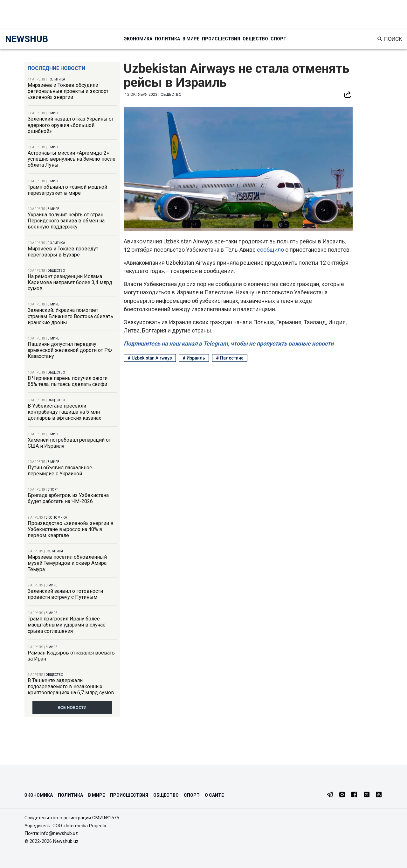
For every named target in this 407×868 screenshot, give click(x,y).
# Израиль (194, 358)
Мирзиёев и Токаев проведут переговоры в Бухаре (63, 252)
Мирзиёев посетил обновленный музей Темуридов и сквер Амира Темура (67, 563)
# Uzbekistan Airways (150, 358)
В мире (191, 39)
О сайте (214, 795)
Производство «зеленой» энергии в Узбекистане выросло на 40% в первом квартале (71, 529)
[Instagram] (342, 795)
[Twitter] (367, 795)
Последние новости (56, 68)
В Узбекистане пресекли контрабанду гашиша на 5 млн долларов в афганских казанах (64, 412)
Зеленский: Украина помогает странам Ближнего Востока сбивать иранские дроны (70, 316)
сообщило (271, 250)
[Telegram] (330, 795)
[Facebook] (354, 795)
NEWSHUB (27, 39)
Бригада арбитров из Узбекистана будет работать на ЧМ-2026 (68, 498)
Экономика (138, 39)
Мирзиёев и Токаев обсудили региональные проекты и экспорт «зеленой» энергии (68, 91)
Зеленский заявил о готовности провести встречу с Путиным (65, 594)
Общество (255, 39)
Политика (167, 39)
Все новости (72, 708)
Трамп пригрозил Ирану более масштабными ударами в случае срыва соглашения (67, 625)
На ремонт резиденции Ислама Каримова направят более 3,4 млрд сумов (70, 282)
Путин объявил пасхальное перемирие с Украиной (60, 471)
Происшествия (221, 39)
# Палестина (230, 358)
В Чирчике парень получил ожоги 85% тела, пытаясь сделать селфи (68, 381)
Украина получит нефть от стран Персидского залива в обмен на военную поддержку (66, 221)
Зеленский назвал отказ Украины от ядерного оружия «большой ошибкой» (71, 125)
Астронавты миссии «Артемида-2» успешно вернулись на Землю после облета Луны (72, 159)
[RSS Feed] (379, 795)
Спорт (279, 39)
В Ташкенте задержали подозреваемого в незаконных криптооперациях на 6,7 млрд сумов (71, 686)
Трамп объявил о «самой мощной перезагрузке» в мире (67, 190)
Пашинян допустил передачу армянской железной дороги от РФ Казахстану (70, 350)
